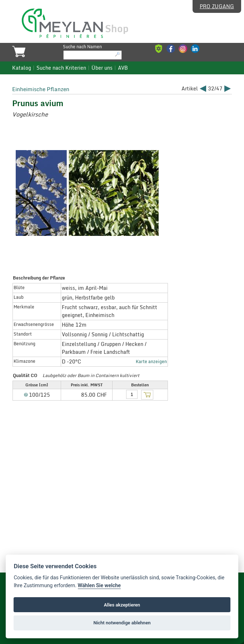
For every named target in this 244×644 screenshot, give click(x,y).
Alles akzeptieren (122, 605)
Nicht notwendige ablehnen (122, 623)
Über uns (102, 68)
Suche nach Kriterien (61, 68)
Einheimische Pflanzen (41, 89)
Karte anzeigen (151, 361)
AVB (123, 68)
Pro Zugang (217, 6)
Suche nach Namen (82, 46)
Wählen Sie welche (99, 586)
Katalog (22, 68)
